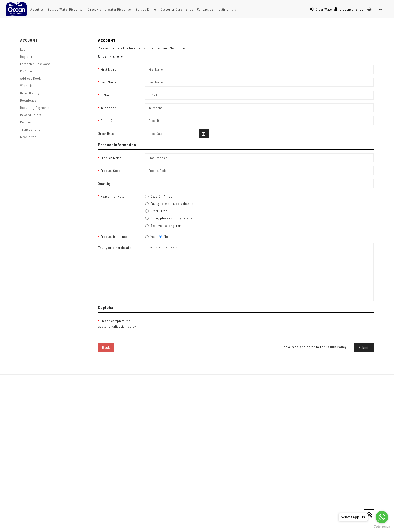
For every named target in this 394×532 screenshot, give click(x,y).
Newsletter (28, 137)
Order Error (156, 211)
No (163, 237)
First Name (109, 69)
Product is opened (114, 237)
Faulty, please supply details (169, 204)
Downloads (28, 100)
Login (24, 49)
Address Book (30, 78)
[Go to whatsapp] (382, 517)
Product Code (111, 171)
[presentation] (183, 326)
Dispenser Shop (349, 9)
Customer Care (171, 9)
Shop (190, 9)
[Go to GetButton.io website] (382, 527)
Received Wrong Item (163, 226)
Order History (30, 93)
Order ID (106, 121)
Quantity (104, 184)
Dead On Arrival (159, 196)
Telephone (108, 108)
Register (26, 57)
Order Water (321, 9)
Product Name (111, 158)
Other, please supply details (169, 218)
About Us (37, 9)
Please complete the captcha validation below (117, 324)
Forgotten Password (35, 64)
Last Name (108, 82)
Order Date (106, 134)
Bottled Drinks (146, 9)
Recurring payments (35, 108)
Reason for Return (114, 196)
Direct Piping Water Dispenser (110, 9)
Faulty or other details (115, 248)
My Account (29, 71)
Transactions (30, 129)
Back (106, 347)
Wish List (27, 86)
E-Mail (105, 95)
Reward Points (31, 115)
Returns (26, 122)
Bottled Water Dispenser (66, 9)
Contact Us (205, 9)
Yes (150, 237)
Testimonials (226, 9)
